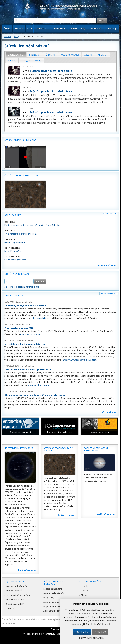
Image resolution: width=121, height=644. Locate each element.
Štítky (17, 37)
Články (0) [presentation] (50, 55)
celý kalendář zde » (107, 265)
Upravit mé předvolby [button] (91, 638)
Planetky (85, 595)
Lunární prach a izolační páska (51, 71)
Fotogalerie (59, 28)
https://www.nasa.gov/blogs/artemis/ (80, 360)
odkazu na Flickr (38, 318)
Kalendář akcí (13, 215)
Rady (83, 28)
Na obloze (42, 28)
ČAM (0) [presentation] (12, 60)
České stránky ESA (15, 604)
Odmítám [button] (100, 632)
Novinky (19, 28)
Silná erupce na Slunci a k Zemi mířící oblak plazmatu (35, 395)
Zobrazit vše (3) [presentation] (16, 55)
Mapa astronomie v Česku (56, 606)
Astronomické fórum (53, 611)
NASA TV (10, 608)
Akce (29, 28)
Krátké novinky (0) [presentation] (70, 55)
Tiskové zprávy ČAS (16, 591)
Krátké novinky (14, 295)
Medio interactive (45, 634)
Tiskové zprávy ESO (16, 599)
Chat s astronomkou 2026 (19, 328)
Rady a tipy (49, 598)
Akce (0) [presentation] (88, 55)
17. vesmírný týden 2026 (19, 448)
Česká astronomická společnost (24, 619)
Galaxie (85, 591)
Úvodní (8, 37)
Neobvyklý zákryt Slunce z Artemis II (25, 306)
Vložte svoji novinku (109, 294)
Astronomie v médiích (54, 602)
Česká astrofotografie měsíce (23, 175)
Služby (74, 28)
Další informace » (27, 570)
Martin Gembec (27, 302)
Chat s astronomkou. (30, 334)
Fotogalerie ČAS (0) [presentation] (31, 60)
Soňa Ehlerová (26, 324)
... (105, 81)
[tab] (16, 55)
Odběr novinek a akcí (17, 274)
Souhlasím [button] (82, 632)
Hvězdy (85, 586)
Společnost (96, 28)
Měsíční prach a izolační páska (51, 91)
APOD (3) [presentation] (102, 55)
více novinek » (109, 412)
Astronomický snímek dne (20, 140)
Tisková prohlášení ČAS (17, 586)
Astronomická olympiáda (18, 595)
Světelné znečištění (53, 589)
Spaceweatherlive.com (38, 385)
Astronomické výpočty (54, 593)
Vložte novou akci (110, 213)
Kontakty (112, 28)
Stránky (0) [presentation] (35, 55)
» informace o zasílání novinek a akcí (22, 287)
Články (7, 28)
